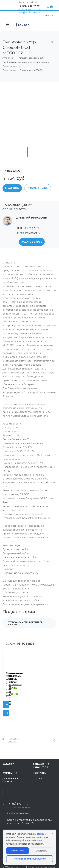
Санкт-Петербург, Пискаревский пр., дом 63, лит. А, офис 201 (29, 808)
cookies (41, 834)
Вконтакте (6, 779)
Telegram (14, 779)
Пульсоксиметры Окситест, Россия (25, 623)
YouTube (22, 779)
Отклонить (41, 851)
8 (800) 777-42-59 (28, 228)
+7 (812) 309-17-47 (29, 6)
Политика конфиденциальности (29, 859)
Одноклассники (30, 779)
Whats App (38, 779)
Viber (46, 779)
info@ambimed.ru (29, 12)
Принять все (17, 851)
